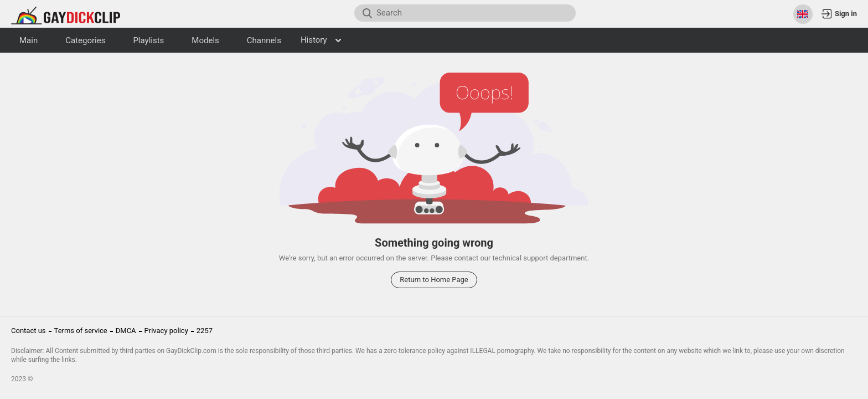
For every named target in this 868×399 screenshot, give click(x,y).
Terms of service (81, 331)
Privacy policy (166, 331)
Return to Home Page (434, 280)
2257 (205, 331)
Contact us (29, 331)
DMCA (126, 331)
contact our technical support (501, 258)
